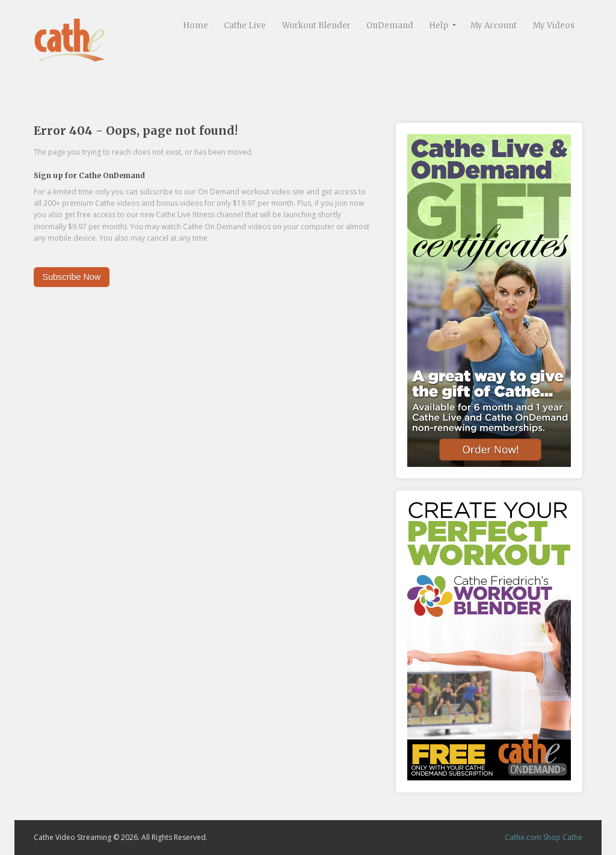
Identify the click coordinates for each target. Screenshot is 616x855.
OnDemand (390, 26)
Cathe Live (245, 26)
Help (439, 26)
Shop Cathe (563, 837)
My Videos (554, 26)
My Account (494, 26)
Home (196, 26)
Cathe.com (523, 837)
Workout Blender (316, 26)
